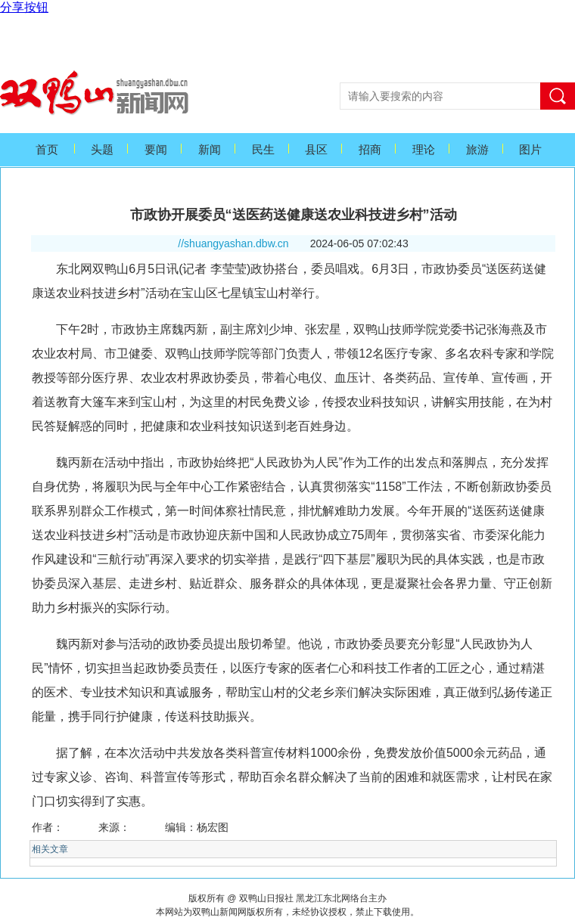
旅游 (477, 150)
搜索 (558, 96)
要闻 (156, 150)
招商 (370, 150)
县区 (316, 150)
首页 (47, 150)
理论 (424, 150)
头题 (102, 150)
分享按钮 (24, 7)
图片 (530, 150)
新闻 (210, 150)
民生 (263, 150)
